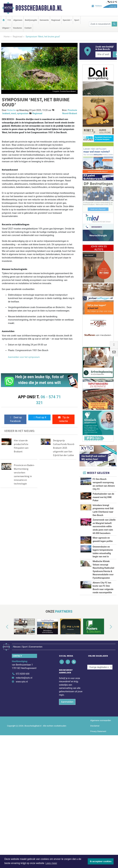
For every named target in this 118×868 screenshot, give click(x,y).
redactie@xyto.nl (24, 770)
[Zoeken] (114, 24)
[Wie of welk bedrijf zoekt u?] (103, 54)
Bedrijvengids (31, 20)
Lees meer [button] (51, 863)
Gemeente (44, 20)
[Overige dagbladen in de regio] (100, 759)
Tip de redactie (63, 419)
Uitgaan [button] (6, 28)
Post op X (39, 417)
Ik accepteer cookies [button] (101, 861)
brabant (6, 113)
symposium (23, 113)
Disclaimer (95, 818)
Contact (28, 28)
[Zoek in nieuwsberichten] (100, 24)
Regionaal (56, 20)
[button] (4, 721)
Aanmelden (67, 794)
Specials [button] (66, 20)
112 (9, 20)
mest (14, 113)
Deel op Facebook (15, 419)
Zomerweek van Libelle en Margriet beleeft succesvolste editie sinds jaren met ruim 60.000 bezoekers (104, 527)
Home (7, 37)
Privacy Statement (98, 823)
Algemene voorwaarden (101, 812)
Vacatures (18, 28)
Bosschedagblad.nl (39, 8)
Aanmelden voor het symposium (24, 357)
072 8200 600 (23, 766)
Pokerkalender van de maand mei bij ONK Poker (103, 497)
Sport (77, 20)
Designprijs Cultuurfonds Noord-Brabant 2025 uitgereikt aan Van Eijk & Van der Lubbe (64, 448)
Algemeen (18, 20)
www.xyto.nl (22, 774)
